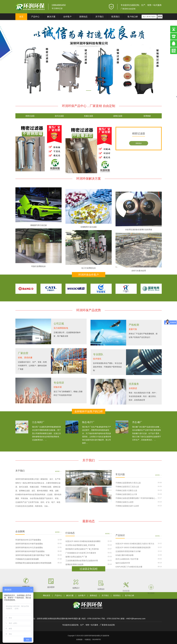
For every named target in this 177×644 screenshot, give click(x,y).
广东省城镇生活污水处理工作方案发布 (81, 586)
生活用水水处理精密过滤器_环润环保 (80, 578)
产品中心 (35, 17)
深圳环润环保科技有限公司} (30, 7)
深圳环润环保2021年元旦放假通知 (29, 577)
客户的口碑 (133, 17)
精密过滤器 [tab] (30, 119)
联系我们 (116, 17)
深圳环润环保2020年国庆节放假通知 (30, 581)
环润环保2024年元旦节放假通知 (28, 569)
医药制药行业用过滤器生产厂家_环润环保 (82, 582)
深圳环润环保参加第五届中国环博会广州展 (32, 585)
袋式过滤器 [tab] (59, 119)
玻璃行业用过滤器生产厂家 (76, 590)
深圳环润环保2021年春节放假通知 (29, 573)
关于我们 (99, 17)
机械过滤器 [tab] (89, 119)
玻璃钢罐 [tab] (147, 119)
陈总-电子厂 (88, 437)
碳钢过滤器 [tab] (118, 119)
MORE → (58, 504)
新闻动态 (83, 17)
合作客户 (67, 17)
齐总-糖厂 (137, 437)
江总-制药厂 (38, 437)
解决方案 (51, 17)
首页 (21, 17)
